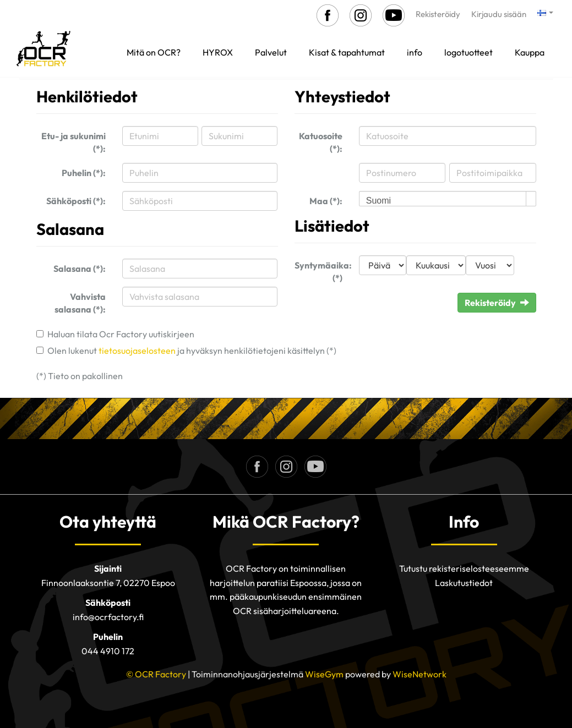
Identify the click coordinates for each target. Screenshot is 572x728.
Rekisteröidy (438, 14)
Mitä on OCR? (154, 52)
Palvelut (271, 52)
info (415, 52)
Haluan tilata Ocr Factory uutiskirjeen (121, 334)
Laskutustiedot (464, 583)
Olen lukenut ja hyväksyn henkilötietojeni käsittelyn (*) (192, 351)
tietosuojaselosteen (137, 351)
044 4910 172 (108, 651)
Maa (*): (326, 201)
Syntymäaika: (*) (323, 272)
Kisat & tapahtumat (347, 52)
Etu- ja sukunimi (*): (73, 142)
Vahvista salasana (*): (80, 303)
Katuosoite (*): (321, 142)
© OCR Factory (156, 674)
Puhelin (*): (84, 173)
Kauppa (530, 52)
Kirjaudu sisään (499, 14)
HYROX (218, 52)
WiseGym (324, 674)
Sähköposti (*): (76, 201)
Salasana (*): (80, 269)
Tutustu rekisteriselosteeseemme (464, 568)
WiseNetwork (420, 674)
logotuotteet (469, 52)
